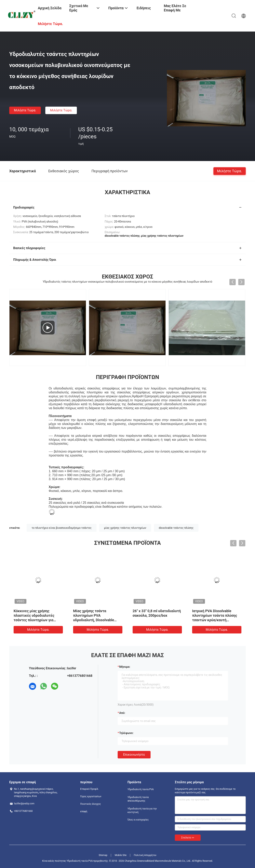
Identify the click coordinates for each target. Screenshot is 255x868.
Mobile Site (121, 855)
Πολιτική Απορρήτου (145, 855)
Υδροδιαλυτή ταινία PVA (141, 789)
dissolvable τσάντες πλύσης (176, 528)
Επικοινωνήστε (134, 755)
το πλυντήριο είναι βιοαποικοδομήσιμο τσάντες (61, 528)
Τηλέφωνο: (126, 733)
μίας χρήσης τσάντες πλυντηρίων (125, 528)
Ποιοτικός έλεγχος (91, 804)
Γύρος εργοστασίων (91, 796)
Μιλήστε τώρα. (25, 110)
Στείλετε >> (188, 838)
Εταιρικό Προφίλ (89, 789)
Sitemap (103, 855)
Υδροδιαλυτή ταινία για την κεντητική (142, 810)
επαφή (84, 811)
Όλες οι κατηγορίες (138, 820)
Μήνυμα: (125, 667)
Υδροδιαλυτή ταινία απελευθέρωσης (138, 799)
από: (122, 713)
